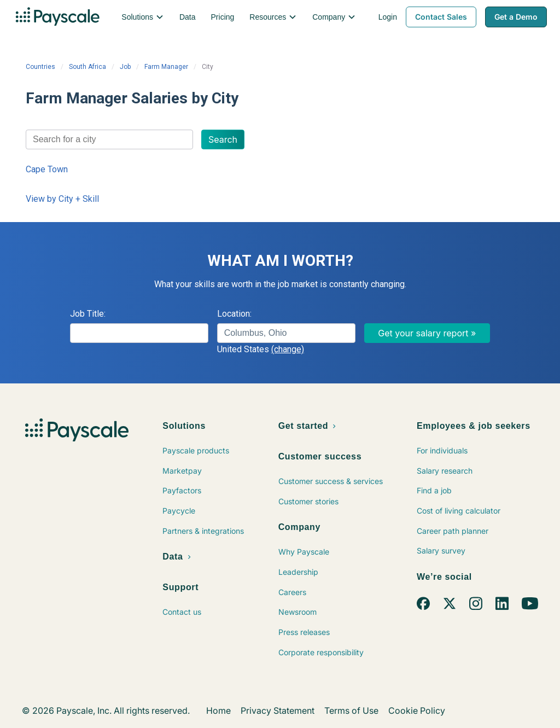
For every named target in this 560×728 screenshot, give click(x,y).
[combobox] (109, 139)
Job (125, 67)
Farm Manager (166, 67)
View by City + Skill (62, 199)
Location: (234, 314)
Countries (40, 67)
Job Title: (88, 314)
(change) (288, 349)
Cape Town (47, 169)
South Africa (87, 67)
